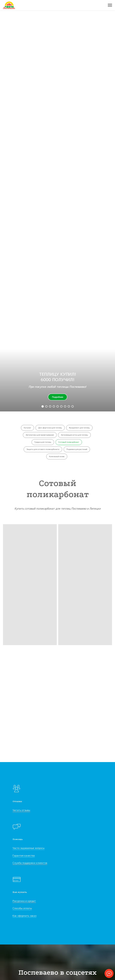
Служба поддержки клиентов (30, 863)
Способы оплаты (22, 908)
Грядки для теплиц (43, 442)
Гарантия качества (24, 856)
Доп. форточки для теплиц (50, 428)
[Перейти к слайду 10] (73, 406)
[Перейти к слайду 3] (50, 406)
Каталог (27, 428)
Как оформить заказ (24, 916)
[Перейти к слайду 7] (61, 406)
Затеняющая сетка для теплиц (74, 435)
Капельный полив (57, 456)
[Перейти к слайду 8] (65, 406)
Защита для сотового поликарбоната (43, 449)
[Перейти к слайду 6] (58, 406)
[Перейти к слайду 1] (43, 406)
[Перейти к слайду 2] (46, 406)
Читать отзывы (21, 810)
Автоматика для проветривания (40, 435)
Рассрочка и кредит (24, 901)
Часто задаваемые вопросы (29, 848)
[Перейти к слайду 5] (54, 406)
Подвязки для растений (77, 449)
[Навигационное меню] (110, 5)
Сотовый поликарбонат (69, 442)
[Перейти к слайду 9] (69, 406)
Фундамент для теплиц (79, 428)
